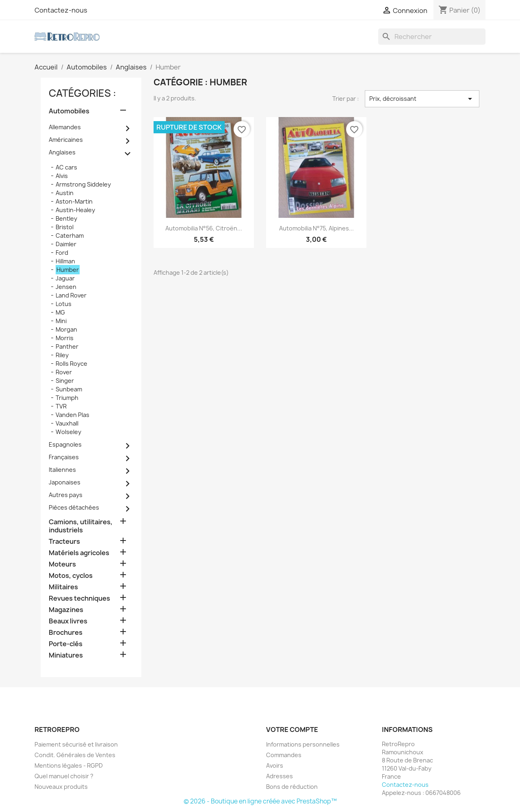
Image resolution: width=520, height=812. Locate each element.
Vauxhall (67, 423)
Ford (62, 253)
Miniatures (66, 655)
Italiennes (62, 470)
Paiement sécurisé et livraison (76, 744)
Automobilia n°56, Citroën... (204, 228)
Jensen (66, 287)
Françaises (64, 457)
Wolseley (68, 432)
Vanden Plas (73, 415)
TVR (61, 406)
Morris (65, 338)
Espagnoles (65, 444)
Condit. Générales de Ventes (75, 755)
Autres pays (66, 495)
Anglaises (62, 152)
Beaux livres (68, 621)
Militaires (63, 587)
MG (60, 312)
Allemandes (65, 127)
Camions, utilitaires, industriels (81, 526)
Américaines (66, 140)
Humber (68, 270)
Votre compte (292, 729)
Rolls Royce (71, 364)
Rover (64, 372)
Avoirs (275, 765)
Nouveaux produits (61, 787)
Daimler (66, 244)
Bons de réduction (292, 787)
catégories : (82, 93)
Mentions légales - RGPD (69, 765)
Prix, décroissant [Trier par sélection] (422, 99)
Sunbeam (69, 389)
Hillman (65, 261)
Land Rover (71, 295)
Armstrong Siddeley (83, 184)
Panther (67, 346)
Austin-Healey (75, 210)
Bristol (65, 227)
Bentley (66, 218)
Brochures (66, 633)
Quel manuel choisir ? (64, 776)
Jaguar (65, 278)
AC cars (66, 167)
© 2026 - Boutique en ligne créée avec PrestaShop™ (260, 801)
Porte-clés (66, 644)
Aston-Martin (74, 201)
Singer (65, 381)
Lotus (64, 304)
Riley (62, 355)
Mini (61, 321)
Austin (65, 193)
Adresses (279, 776)
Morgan (66, 329)
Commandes (284, 755)
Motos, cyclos (71, 576)
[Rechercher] (432, 37)
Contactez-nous (61, 10)
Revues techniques (79, 598)
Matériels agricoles (79, 553)
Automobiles (69, 111)
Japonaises (65, 482)
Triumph (67, 398)
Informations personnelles (303, 744)
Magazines (66, 610)
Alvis (62, 176)
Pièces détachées (74, 507)
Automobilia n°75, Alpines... (316, 228)
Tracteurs (64, 542)
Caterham (70, 236)
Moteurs (62, 564)
